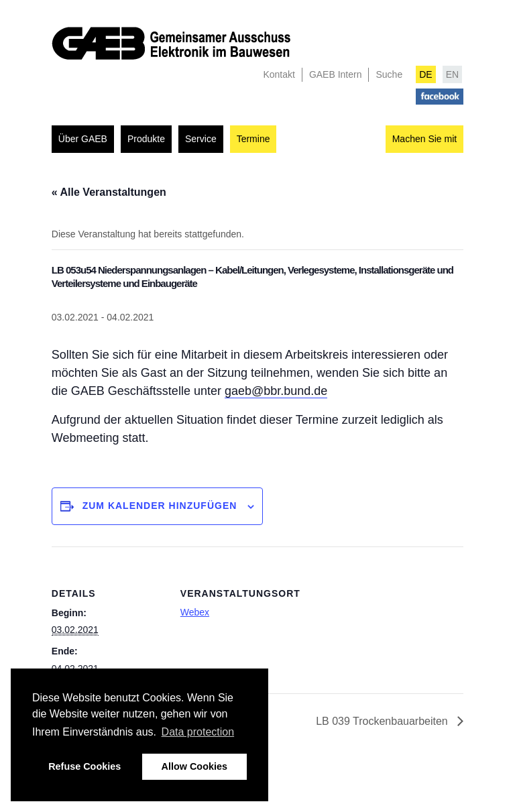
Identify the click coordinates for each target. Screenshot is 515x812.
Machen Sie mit (424, 139)
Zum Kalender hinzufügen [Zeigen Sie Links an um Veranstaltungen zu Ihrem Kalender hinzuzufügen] (160, 506)
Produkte (146, 139)
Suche (389, 74)
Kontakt (279, 74)
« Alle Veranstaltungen (109, 192)
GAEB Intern (336, 74)
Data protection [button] (198, 732)
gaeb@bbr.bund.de (276, 391)
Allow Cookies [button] (194, 766)
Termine (253, 139)
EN (452, 74)
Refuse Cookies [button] (84, 766)
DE (425, 74)
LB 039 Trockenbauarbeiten (383, 721)
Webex (195, 612)
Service (201, 139)
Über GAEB (83, 139)
